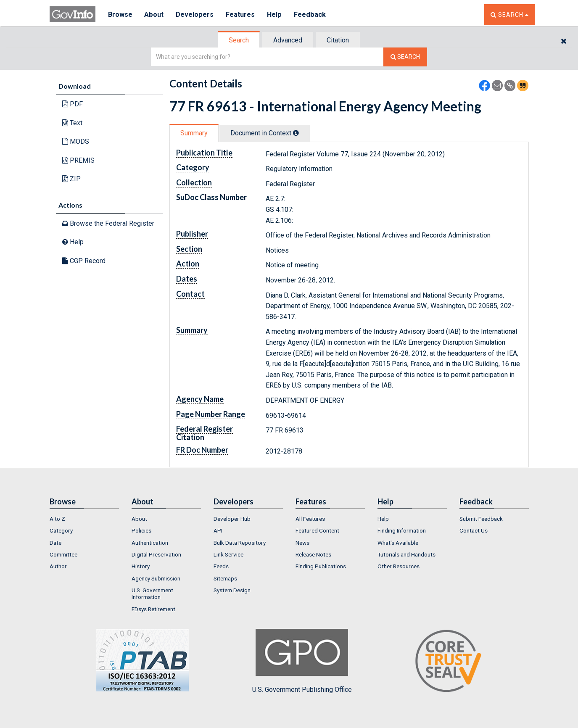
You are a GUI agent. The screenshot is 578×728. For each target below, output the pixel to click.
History (141, 566)
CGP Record (84, 261)
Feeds (221, 566)
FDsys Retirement (153, 609)
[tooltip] (296, 133)
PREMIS (78, 160)
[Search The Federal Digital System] (405, 57)
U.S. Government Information (152, 593)
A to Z (57, 519)
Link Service (228, 554)
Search (239, 40)
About (154, 15)
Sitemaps (225, 578)
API (218, 530)
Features (241, 15)
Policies (141, 530)
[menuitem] (84, 519)
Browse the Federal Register (108, 223)
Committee (63, 554)
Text (72, 123)
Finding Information (402, 530)
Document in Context (265, 133)
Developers (195, 15)
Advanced (288, 40)
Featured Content (317, 530)
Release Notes (313, 554)
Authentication (150, 543)
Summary (194, 133)
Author (58, 566)
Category (61, 530)
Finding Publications (321, 566)
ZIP (71, 179)
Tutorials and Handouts (406, 554)
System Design (232, 590)
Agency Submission (156, 578)
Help (275, 15)
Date (55, 543)
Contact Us (474, 530)
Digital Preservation (156, 554)
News (302, 543)
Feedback (311, 15)
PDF (73, 104)
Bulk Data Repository (240, 543)
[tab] (239, 40)
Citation (338, 40)
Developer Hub (232, 519)
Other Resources (399, 566)
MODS (76, 141)
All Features (310, 519)
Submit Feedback (481, 519)
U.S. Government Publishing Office (302, 661)
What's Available (398, 543)
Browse (120, 15)
